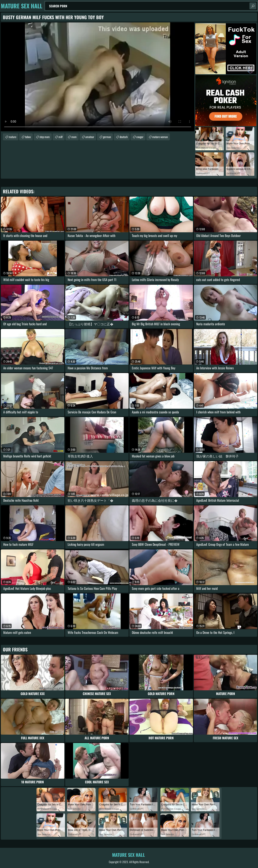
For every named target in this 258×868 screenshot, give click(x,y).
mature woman (160, 137)
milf (61, 137)
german (107, 137)
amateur (90, 137)
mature (13, 137)
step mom (45, 137)
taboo (28, 137)
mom (74, 137)
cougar (140, 137)
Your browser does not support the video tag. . (98, 77)
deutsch (124, 137)
